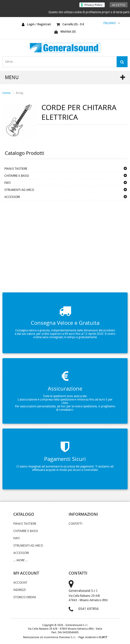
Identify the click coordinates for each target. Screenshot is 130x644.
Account (20, 582)
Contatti (75, 523)
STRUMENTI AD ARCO (19, 190)
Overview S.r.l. (67, 637)
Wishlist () (65, 32)
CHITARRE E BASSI (17, 176)
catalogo (24, 514)
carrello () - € (70, 24)
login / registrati (39, 24)
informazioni (83, 514)
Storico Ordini (25, 597)
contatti (78, 573)
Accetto (119, 5)
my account (26, 573)
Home (7, 93)
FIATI (8, 183)
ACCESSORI (12, 197)
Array (20, 93)
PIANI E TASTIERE (16, 168)
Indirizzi (20, 590)
